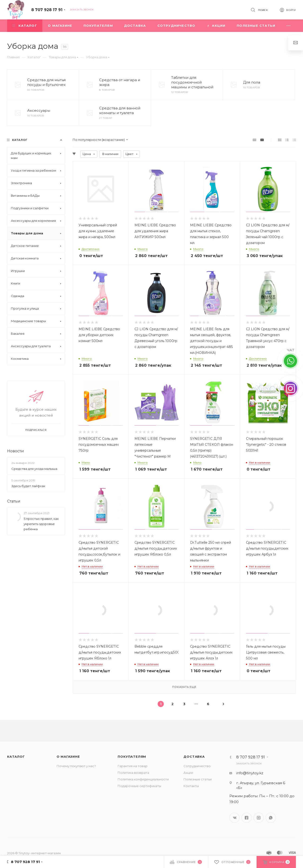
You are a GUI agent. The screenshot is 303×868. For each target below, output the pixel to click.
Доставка (194, 757)
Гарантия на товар (133, 766)
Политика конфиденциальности (143, 779)
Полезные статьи (198, 779)
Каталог (16, 757)
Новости (16, 451)
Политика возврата (133, 773)
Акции (188, 773)
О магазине (68, 757)
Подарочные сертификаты (139, 786)
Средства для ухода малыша (34, 469)
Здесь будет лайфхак (28, 486)
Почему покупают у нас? (76, 766)
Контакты (191, 786)
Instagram (259, 818)
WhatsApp (271, 818)
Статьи (14, 501)
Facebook (247, 818)
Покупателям (132, 757)
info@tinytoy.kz (250, 773)
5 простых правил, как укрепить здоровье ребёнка (41, 524)
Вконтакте (234, 818)
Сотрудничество (197, 766)
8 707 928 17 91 (47, 10)
